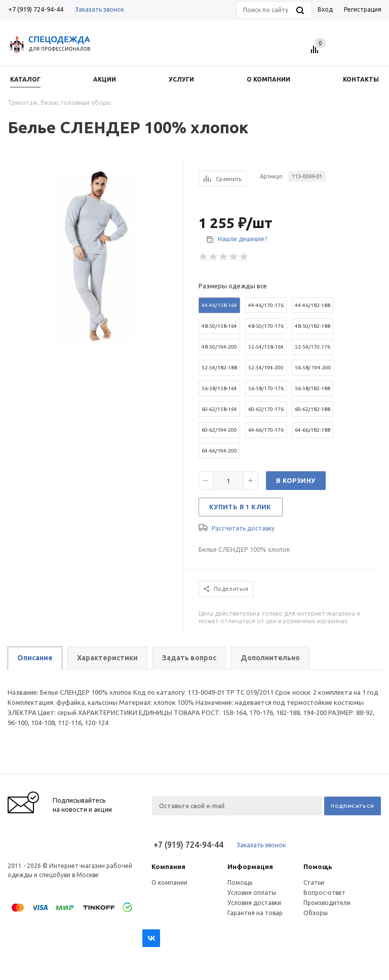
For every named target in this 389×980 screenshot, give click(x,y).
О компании (169, 882)
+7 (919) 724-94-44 (36, 9)
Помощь (318, 866)
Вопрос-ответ (324, 893)
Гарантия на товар (255, 913)
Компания (168, 866)
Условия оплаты (252, 893)
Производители (327, 903)
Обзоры (316, 913)
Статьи (314, 882)
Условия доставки (254, 903)
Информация (250, 866)
